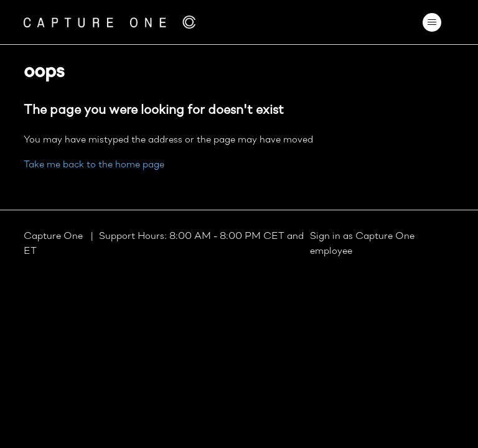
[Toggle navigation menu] (432, 22)
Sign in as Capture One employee (362, 244)
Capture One (54, 236)
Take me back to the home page (94, 165)
